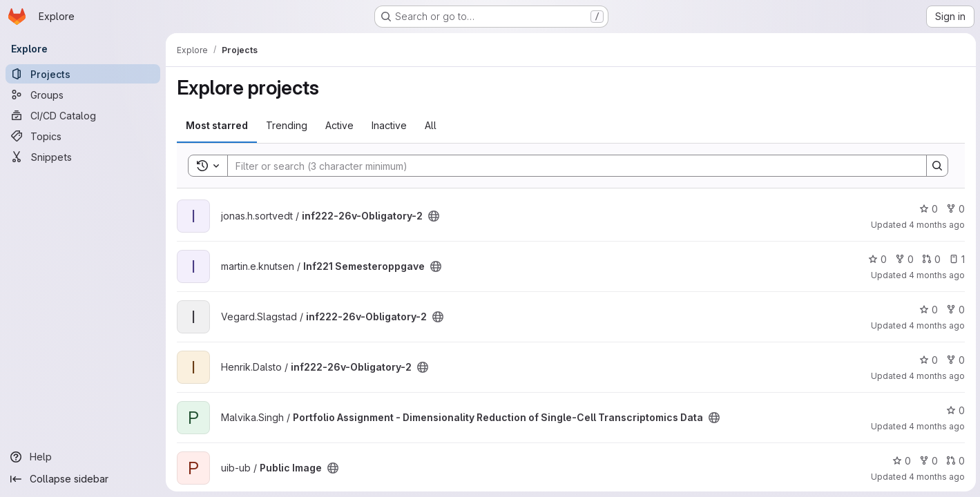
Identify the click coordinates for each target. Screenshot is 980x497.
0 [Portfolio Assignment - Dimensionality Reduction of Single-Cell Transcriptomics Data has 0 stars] (954, 410)
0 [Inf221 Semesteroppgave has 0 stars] (876, 259)
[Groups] (83, 95)
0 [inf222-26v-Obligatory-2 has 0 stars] (927, 209)
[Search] (569, 166)
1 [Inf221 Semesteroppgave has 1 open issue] (955, 259)
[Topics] (83, 136)
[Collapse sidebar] (83, 479)
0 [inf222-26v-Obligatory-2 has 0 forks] (954, 209)
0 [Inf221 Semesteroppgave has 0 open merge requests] (930, 259)
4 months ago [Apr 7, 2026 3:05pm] (935, 275)
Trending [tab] (287, 125)
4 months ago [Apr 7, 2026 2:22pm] (935, 325)
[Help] (83, 457)
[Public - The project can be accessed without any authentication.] (434, 216)
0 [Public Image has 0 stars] (900, 461)
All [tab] (431, 125)
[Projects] (83, 74)
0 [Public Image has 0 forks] (927, 461)
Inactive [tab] (389, 125)
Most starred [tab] (217, 125)
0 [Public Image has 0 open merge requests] (954, 461)
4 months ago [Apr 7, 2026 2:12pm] (935, 376)
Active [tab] (339, 125)
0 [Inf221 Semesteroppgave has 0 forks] (903, 259)
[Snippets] (83, 157)
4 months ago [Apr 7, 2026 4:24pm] (935, 225)
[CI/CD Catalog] (83, 115)
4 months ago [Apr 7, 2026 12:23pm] (935, 426)
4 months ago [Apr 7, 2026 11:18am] (935, 477)
